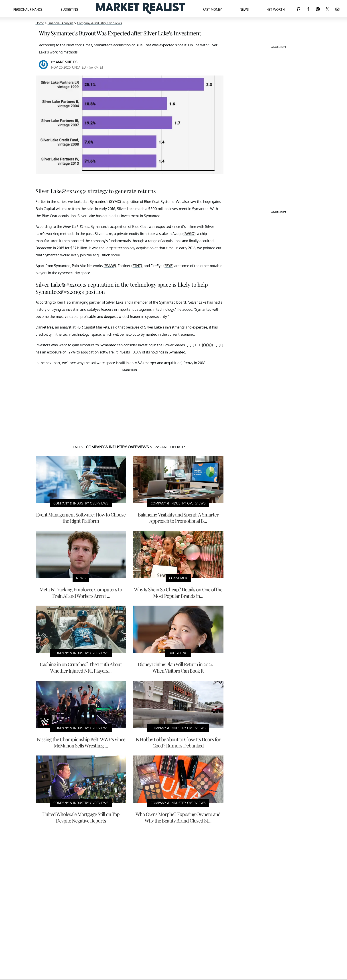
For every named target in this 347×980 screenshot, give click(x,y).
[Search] (298, 8)
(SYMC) (115, 202)
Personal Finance (28, 9)
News (244, 9)
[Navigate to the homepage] (140, 8)
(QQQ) (207, 345)
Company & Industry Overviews (99, 23)
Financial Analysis (61, 23)
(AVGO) (189, 234)
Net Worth (276, 9)
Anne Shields (67, 62)
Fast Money (212, 9)
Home (40, 23)
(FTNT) (137, 266)
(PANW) (110, 266)
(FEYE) (168, 266)
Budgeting (69, 9)
